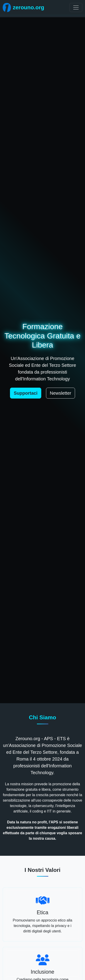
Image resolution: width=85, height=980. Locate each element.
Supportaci (26, 393)
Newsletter (61, 393)
